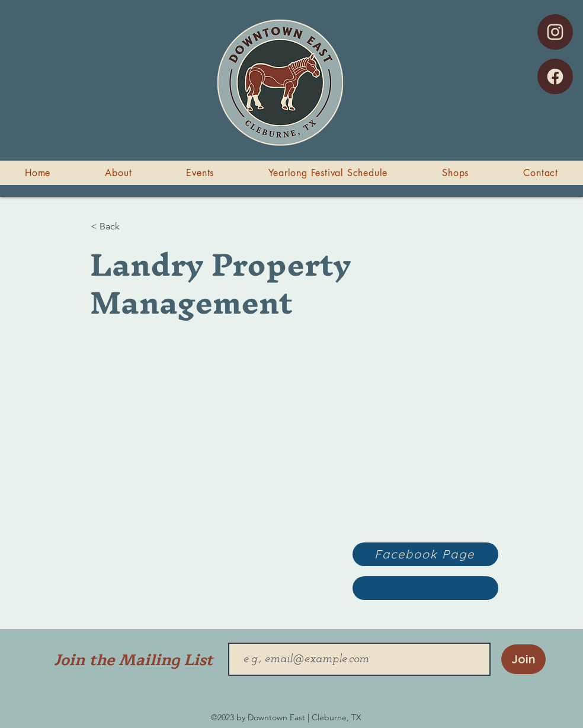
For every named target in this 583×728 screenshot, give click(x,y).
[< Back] (129, 226)
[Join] (523, 659)
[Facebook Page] (425, 554)
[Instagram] (555, 32)
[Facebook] (555, 76)
